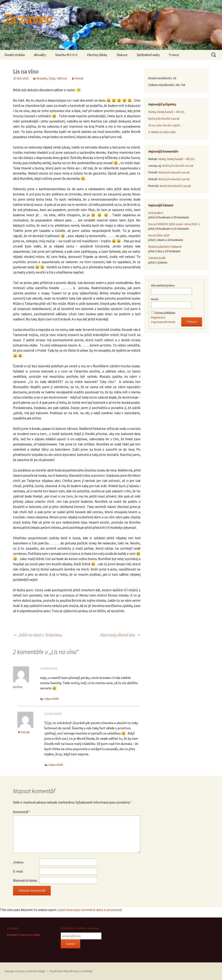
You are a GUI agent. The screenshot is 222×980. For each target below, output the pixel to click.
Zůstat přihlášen (165, 313)
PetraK (79, 78)
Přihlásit (192, 322)
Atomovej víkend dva (120, 635)
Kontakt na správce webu (23, 935)
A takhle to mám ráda (162, 132)
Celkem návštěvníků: (162, 85)
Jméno (18, 862)
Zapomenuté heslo (163, 322)
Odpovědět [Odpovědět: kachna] (51, 699)
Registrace (158, 317)
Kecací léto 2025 (159, 235)
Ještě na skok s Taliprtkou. (38, 635)
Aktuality (40, 55)
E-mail (18, 871)
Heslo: (155, 299)
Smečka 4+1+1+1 (66, 55)
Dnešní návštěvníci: (161, 78)
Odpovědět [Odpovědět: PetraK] (56, 765)
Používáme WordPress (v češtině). (71, 971)
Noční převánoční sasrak (164, 119)
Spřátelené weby (148, 55)
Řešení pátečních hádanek (165, 247)
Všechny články (97, 55)
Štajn (52, 78)
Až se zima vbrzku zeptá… (165, 125)
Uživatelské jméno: (163, 285)
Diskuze (122, 55)
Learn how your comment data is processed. (90, 910)
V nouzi (174, 55)
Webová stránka (25, 880)
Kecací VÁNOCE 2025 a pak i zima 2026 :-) (174, 224)
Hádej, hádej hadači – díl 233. (167, 112)
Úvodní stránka (15, 55)
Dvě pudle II (156, 213)
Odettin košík (157, 258)
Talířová (62, 78)
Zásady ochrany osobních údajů (25, 971)
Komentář (22, 812)
